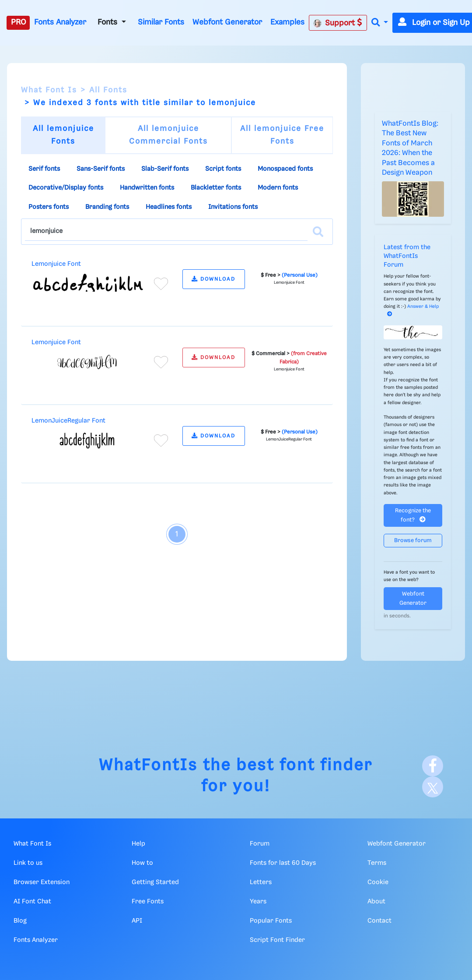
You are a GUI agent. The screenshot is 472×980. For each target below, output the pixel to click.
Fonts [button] (108, 22)
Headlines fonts (169, 207)
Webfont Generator (227, 22)
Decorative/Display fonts (66, 188)
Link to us (28, 863)
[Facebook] (433, 766)
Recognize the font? (413, 515)
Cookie (378, 882)
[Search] (318, 232)
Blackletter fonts (216, 188)
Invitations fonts (233, 207)
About (376, 902)
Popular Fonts (271, 921)
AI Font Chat (32, 902)
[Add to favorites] (161, 284)
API (137, 921)
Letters (261, 882)
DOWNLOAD (213, 279)
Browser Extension (42, 882)
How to (142, 863)
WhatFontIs (148, 766)
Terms (377, 863)
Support (338, 23)
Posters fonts (49, 207)
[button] (380, 23)
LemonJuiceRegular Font (68, 421)
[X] (433, 787)
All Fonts (108, 90)
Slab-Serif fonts (165, 169)
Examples (287, 22)
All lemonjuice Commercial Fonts (168, 135)
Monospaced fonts (285, 169)
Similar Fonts (161, 22)
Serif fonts (44, 169)
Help (138, 844)
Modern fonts (278, 188)
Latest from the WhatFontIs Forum (407, 256)
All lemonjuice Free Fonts (282, 135)
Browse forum (413, 541)
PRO (18, 22)
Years (258, 902)
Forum (260, 844)
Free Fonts (148, 902)
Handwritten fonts (147, 188)
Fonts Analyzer (60, 22)
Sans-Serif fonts (101, 169)
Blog (20, 921)
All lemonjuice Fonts (63, 135)
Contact (379, 921)
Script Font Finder (277, 940)
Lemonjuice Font (56, 264)
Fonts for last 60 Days (283, 863)
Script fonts (223, 169)
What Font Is (49, 90)
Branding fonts (107, 207)
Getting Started (155, 882)
